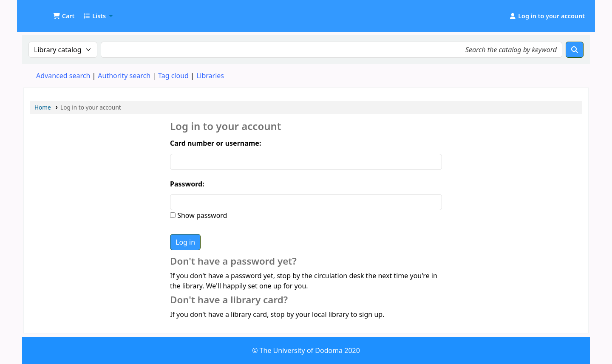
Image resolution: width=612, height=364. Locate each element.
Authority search (124, 76)
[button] (64, 16)
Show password (201, 215)
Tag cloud (173, 76)
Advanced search (63, 76)
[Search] (575, 50)
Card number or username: (215, 143)
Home (43, 107)
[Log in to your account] (547, 16)
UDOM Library (45, 12)
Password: (187, 184)
